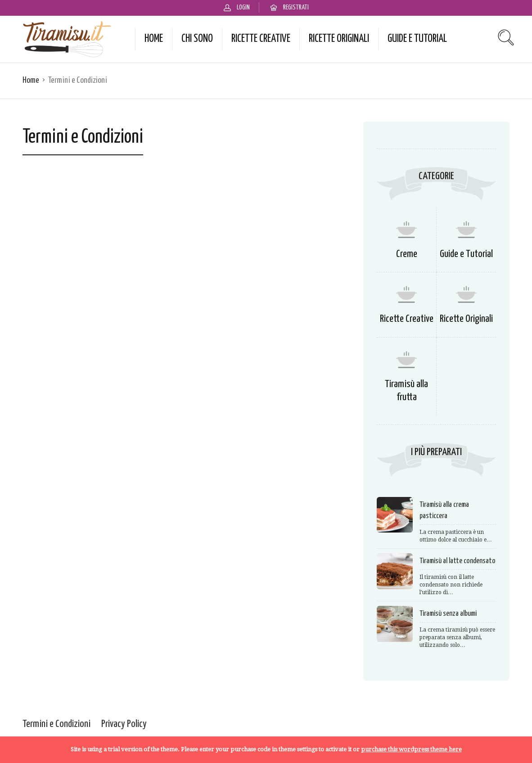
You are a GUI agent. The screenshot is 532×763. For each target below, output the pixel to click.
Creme (407, 254)
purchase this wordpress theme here (411, 749)
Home (154, 39)
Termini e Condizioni (56, 724)
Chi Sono (197, 39)
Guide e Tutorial (417, 39)
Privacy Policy (124, 724)
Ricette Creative (261, 39)
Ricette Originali (339, 39)
